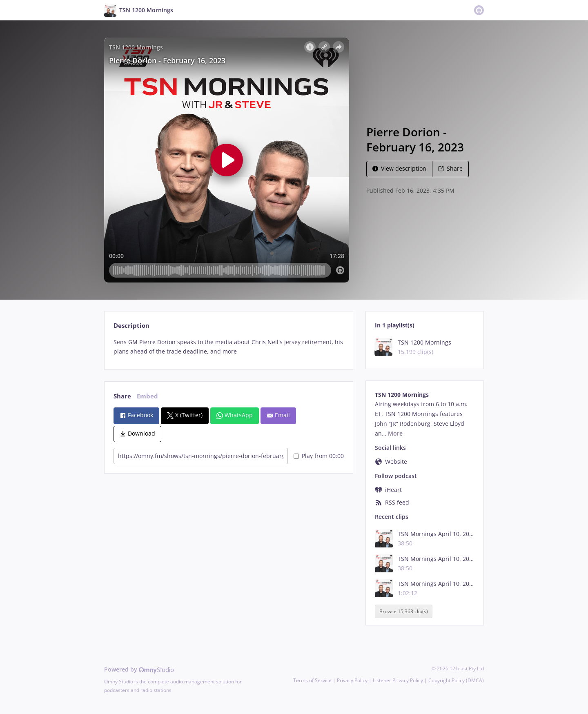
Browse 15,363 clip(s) (404, 611)
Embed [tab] (147, 396)
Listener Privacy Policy (398, 680)
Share (450, 168)
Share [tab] (122, 396)
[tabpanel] (228, 347)
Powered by (139, 669)
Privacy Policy (352, 680)
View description (399, 168)
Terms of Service (312, 680)
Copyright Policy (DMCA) (456, 680)
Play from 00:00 (319, 456)
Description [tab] (131, 326)
